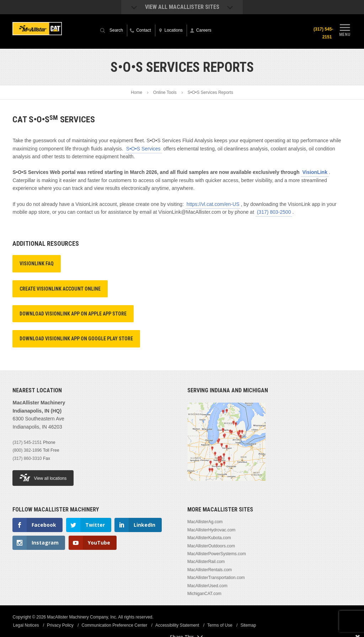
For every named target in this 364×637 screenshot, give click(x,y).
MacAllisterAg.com (205, 522)
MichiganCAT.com (204, 594)
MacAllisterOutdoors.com (211, 546)
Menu (345, 30)
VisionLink (315, 172)
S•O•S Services (143, 149)
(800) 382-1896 (27, 450)
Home (136, 92)
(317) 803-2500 (274, 212)
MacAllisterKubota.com (209, 538)
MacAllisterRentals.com (210, 570)
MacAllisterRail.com (206, 562)
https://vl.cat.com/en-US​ (213, 204)
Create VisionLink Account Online (60, 289)
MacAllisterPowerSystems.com (217, 554)
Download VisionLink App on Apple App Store (73, 314)
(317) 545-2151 (323, 33)
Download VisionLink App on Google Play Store (76, 339)
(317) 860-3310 (27, 458)
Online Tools (165, 92)
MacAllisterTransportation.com (216, 578)
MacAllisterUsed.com (207, 586)
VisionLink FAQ (37, 264)
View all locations (43, 477)
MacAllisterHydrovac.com (211, 530)
